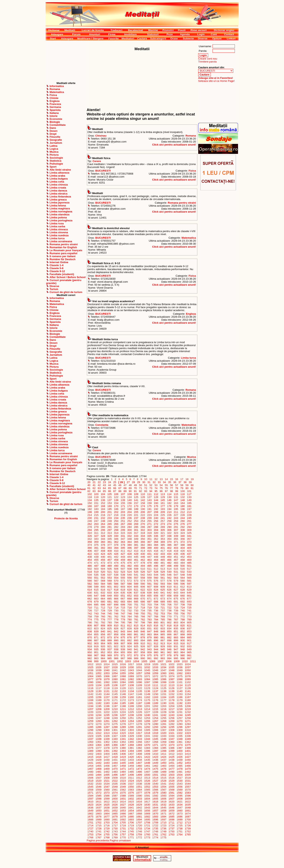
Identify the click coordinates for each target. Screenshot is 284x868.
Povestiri (168, 30)
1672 (171, 814)
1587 (115, 796)
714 (116, 608)
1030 (131, 667)
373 (189, 542)
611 (176, 587)
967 (96, 655)
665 (110, 599)
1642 (139, 808)
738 (169, 611)
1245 (188, 715)
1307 (163, 730)
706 (169, 605)
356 (183, 539)
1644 (155, 808)
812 (130, 625)
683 (123, 602)
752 (156, 614)
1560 (107, 790)
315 (123, 533)
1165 (171, 697)
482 (169, 563)
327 (96, 536)
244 (183, 518)
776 (103, 620)
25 (115, 482)
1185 (123, 703)
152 (103, 503)
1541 (163, 784)
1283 (180, 724)
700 (130, 605)
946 (169, 649)
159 (149, 503)
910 (143, 643)
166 (90, 506)
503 (96, 569)
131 (176, 497)
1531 (188, 781)
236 (130, 518)
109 (136, 494)
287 (149, 527)
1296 (180, 727)
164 (183, 503)
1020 (155, 664)
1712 (180, 823)
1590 (139, 796)
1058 (147, 673)
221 (136, 515)
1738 (180, 828)
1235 (107, 715)
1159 (123, 697)
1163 (155, 697)
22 (99, 482)
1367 (123, 745)
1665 (115, 814)
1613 (115, 802)
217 (110, 515)
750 (143, 614)
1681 (139, 817)
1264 (131, 721)
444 (130, 557)
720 (156, 608)
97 (166, 491)
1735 (155, 828)
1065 (98, 676)
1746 (139, 831)
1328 (123, 736)
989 (136, 658)
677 (189, 599)
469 (189, 560)
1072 (155, 676)
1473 (139, 769)
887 (96, 640)
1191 (171, 703)
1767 (98, 837)
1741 (98, 831)
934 (90, 649)
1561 (115, 790)
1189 (155, 703)
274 (169, 524)
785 (163, 620)
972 (130, 655)
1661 (188, 811)
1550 (131, 787)
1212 (131, 709)
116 (183, 494)
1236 (115, 715)
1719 (131, 826)
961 (163, 652)
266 (116, 524)
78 (177, 488)
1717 (115, 826)
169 (110, 506)
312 (103, 533)
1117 (98, 688)
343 (96, 539)
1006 (152, 661)
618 (116, 590)
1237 (123, 715)
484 (183, 563)
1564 (139, 790)
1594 (171, 796)
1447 (139, 763)
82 (89, 491)
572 (130, 581)
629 (189, 590)
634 (116, 593)
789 (189, 620)
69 (130, 488)
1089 (188, 679)
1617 (147, 802)
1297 (188, 727)
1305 (147, 730)
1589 (131, 796)
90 (130, 491)
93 (146, 491)
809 (110, 625)
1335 (180, 736)
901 (189, 640)
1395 (139, 751)
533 (189, 572)
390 (90, 548)
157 (136, 503)
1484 (123, 772)
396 (130, 548)
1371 (155, 745)
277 (189, 524)
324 (183, 533)
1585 (98, 796)
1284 (188, 724)
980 (183, 655)
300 (130, 530)
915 (176, 643)
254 (143, 521)
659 (176, 596)
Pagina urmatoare (120, 840)
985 (110, 658)
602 (116, 587)
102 (90, 494)
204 (130, 512)
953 (110, 652)
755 (176, 614)
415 (149, 551)
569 (110, 581)
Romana (191, 136)
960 (156, 652)
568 (103, 581)
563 (176, 578)
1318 (147, 733)
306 (169, 530)
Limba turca (188, 358)
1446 (131, 763)
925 (136, 646)
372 (183, 542)
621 (136, 590)
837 (189, 628)
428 (130, 554)
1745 (131, 831)
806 (90, 625)
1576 (131, 793)
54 (161, 485)
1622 (188, 802)
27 (128, 482)
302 (143, 530)
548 (183, 575)
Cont (214, 34)
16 (177, 479)
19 (192, 479)
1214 (147, 709)
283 (123, 527)
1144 (107, 694)
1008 (168, 661)
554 (116, 578)
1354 (123, 742)
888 (103, 640)
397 (136, 548)
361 (110, 542)
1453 (188, 763)
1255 (163, 718)
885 (189, 637)
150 (90, 503)
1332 (155, 736)
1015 (115, 664)
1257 (180, 718)
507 (123, 569)
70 (135, 488)
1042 (123, 670)
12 (156, 479)
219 (123, 515)
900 (183, 640)
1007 (161, 661)
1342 (131, 739)
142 (143, 500)
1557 (188, 787)
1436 (155, 760)
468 (183, 560)
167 (96, 506)
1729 (107, 828)
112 (156, 494)
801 (163, 622)
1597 (90, 799)
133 (189, 497)
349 (136, 539)
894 (143, 640)
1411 (163, 754)
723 (176, 608)
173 (136, 506)
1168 (90, 700)
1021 (163, 664)
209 (163, 512)
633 (110, 593)
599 (96, 587)
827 (123, 628)
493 (136, 566)
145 (163, 500)
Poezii (182, 30)
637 (136, 593)
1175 (147, 700)
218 (116, 515)
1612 (107, 802)
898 (169, 640)
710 (90, 608)
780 (130, 620)
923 (123, 646)
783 (149, 620)
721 (163, 608)
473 (110, 563)
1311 (90, 733)
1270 (180, 721)
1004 (136, 661)
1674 (188, 814)
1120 (123, 688)
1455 (98, 766)
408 (103, 551)
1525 (139, 781)
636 (130, 593)
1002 (120, 661)
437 (189, 554)
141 (136, 500)
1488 (155, 772)
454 (90, 560)
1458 (123, 766)
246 (90, 521)
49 (135, 485)
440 (103, 557)
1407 (131, 754)
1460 (139, 766)
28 (133, 482)
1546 (98, 787)
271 (149, 524)
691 (176, 602)
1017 (131, 664)
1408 (139, 754)
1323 (188, 733)
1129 (90, 691)
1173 (131, 700)
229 (189, 515)
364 (130, 542)
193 (163, 509)
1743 (115, 831)
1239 (139, 715)
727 (96, 611)
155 (123, 503)
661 (189, 596)
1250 (123, 718)
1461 (147, 766)
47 (125, 485)
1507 (98, 778)
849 (163, 631)
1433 (131, 760)
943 (149, 649)
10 (146, 479)
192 (156, 509)
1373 (171, 745)
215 (96, 515)
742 (90, 614)
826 (116, 628)
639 (149, 593)
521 (110, 572)
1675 (90, 817)
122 (116, 497)
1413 (180, 754)
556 (130, 578)
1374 (180, 745)
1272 (90, 724)
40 (89, 485)
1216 (163, 709)
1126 (171, 688)
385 (163, 545)
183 (96, 509)
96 (161, 491)
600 (103, 587)
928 (156, 646)
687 (149, 602)
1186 (131, 703)
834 (169, 628)
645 (189, 593)
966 (90, 655)
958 (143, 652)
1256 (171, 718)
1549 (123, 787)
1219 (188, 709)
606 (143, 587)
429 (136, 554)
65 (109, 488)
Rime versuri (199, 30)
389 (189, 545)
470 (90, 563)
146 (169, 500)
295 (96, 530)
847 (149, 631)
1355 (131, 742)
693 (189, 602)
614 (90, 590)
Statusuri (153, 34)
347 (123, 539)
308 (183, 530)
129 (163, 497)
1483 (115, 772)
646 (90, 596)
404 (183, 548)
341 (189, 536)
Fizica (192, 171)
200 (103, 512)
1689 (98, 820)
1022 (171, 664)
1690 (107, 820)
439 (96, 557)
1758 (131, 834)
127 (149, 497)
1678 (115, 817)
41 (94, 485)
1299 (98, 730)
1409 (147, 754)
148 (183, 500)
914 (169, 643)
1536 (123, 784)
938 (116, 649)
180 (183, 506)
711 (96, 608)
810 (116, 625)
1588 (123, 796)
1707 (139, 823)
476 (130, 563)
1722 (155, 826)
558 (143, 578)
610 (169, 587)
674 (169, 599)
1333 (163, 736)
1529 (171, 781)
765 (136, 617)
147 (176, 500)
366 (143, 542)
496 (156, 566)
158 (143, 503)
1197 (115, 706)
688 (156, 602)
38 (185, 482)
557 (136, 578)
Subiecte (188, 39)
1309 (180, 730)
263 (96, 524)
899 (176, 640)
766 (143, 617)
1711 (171, 823)
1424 (163, 757)
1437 (163, 760)
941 (136, 649)
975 (149, 655)
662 (90, 599)
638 (143, 593)
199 (96, 512)
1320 (163, 733)
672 (156, 599)
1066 (107, 676)
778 (116, 620)
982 (90, 658)
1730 (115, 828)
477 (136, 563)
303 (149, 530)
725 (189, 608)
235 (123, 518)
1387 (180, 748)
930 (169, 646)
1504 (180, 775)
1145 (115, 694)
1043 (131, 670)
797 (136, 622)
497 (163, 566)
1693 (131, 820)
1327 (115, 736)
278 (90, 527)
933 (189, 646)
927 (149, 646)
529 (163, 572)
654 (143, 596)
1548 (115, 787)
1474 (147, 769)
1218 (180, 709)
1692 (123, 820)
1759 (139, 834)
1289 (123, 727)
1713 (188, 823)
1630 (147, 805)
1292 (147, 727)
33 (159, 482)
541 (136, 575)
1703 (107, 823)
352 (156, 539)
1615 (131, 802)
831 (149, 628)
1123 (147, 688)
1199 (131, 706)
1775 (163, 837)
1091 (98, 682)
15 (172, 479)
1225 (131, 712)
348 (130, 539)
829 (136, 628)
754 (169, 614)
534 (90, 575)
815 (149, 625)
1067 (115, 676)
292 (183, 527)
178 (169, 506)
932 (183, 646)
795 (123, 622)
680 (103, 602)
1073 (163, 676)
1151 (163, 694)
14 (166, 479)
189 (136, 509)
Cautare (142, 39)
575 (149, 581)
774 (90, 620)
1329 (131, 736)
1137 (155, 691)
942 (143, 649)
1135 (139, 691)
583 (96, 584)
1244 (180, 715)
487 (96, 566)
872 (103, 637)
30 (144, 482)
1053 (107, 673)
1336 (188, 736)
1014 (107, 664)
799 (149, 622)
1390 (98, 751)
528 (156, 572)
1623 (90, 805)
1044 (139, 670)
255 (149, 521)
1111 (155, 685)
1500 (147, 775)
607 (149, 587)
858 (116, 634)
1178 (171, 700)
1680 (131, 817)
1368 (131, 745)
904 (103, 643)
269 (136, 524)
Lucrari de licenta (93, 30)
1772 (139, 837)
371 (176, 542)
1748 (155, 831)
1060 (163, 673)
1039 (98, 670)
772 (183, 617)
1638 (107, 808)
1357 (147, 742)
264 (103, 524)
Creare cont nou (208, 59)
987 (123, 658)
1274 (107, 724)
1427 (188, 757)
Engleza (191, 314)
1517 (180, 778)
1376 (90, 748)
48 (130, 485)
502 (90, 569)
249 (110, 521)
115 (176, 494)
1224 (123, 712)
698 (116, 605)
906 (116, 643)
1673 (180, 814)
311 (96, 533)
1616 (139, 802)
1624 (98, 805)
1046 (155, 670)
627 (176, 590)
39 (190, 482)
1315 (123, 733)
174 (143, 506)
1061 (171, 673)
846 (143, 631)
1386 (171, 748)
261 (189, 521)
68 (125, 488)
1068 (123, 676)
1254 (155, 718)
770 (169, 617)
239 (149, 518)
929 (163, 646)
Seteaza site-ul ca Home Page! (217, 81)
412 (130, 551)
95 (156, 491)
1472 (131, 769)
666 (116, 599)
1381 (131, 748)
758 (90, 617)
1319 (155, 733)
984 (103, 658)
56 (172, 485)
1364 (98, 745)
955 (123, 652)
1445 (123, 763)
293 (189, 527)
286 (143, 527)
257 (163, 521)
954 (116, 652)
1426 (180, 757)
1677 (107, 817)
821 (189, 625)
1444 (115, 763)
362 (116, 542)
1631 (155, 805)
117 (189, 494)
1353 (115, 742)
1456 (107, 766)
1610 (90, 802)
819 (176, 625)
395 (123, 548)
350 (143, 539)
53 (156, 485)
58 (182, 485)
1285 (90, 727)
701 (136, 605)
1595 (180, 796)
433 (163, 554)
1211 (123, 709)
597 (189, 584)
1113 (171, 685)
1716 (107, 826)
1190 (163, 703)
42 (99, 485)
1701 (90, 823)
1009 (177, 661)
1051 (90, 673)
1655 (139, 811)
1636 (90, 808)
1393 (123, 751)
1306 (155, 730)
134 (90, 500)
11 (151, 479)
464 (156, 560)
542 (143, 575)
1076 (188, 676)
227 (176, 515)
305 (163, 530)
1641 (131, 808)
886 (90, 640)
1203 (163, 706)
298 (116, 530)
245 (189, 518)
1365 (107, 745)
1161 (139, 697)
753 (163, 614)
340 (183, 536)
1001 (112, 661)
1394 (131, 751)
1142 (90, 694)
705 (163, 605)
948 (183, 649)
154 (116, 503)
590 (143, 584)
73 (151, 488)
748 (130, 614)
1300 (107, 730)
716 (130, 608)
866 (169, 634)
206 (143, 512)
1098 (155, 682)
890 (116, 640)
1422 (147, 757)
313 (110, 533)
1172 (123, 700)
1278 (139, 724)
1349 (188, 739)
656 (156, 596)
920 (103, 646)
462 (143, 560)
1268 (163, 721)
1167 (188, 697)
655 (149, 596)
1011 (193, 661)
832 (156, 628)
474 (116, 563)
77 (172, 488)
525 (136, 572)
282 (116, 527)
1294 (163, 727)
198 (90, 512)
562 (169, 578)
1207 (90, 709)
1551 (139, 787)
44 (109, 485)
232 (103, 518)
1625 (107, 805)
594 (169, 584)
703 (149, 605)
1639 (115, 808)
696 (103, 605)
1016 (123, 664)
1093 (115, 682)
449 (163, 557)
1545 (90, 787)
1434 (139, 760)
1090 (90, 682)
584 (103, 584)
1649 (90, 811)
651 (123, 596)
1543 (180, 784)
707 (176, 605)
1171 (115, 700)
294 (90, 530)
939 (123, 649)
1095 (131, 682)
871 (96, 637)
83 (94, 491)
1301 (115, 730)
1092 (107, 682)
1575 (123, 793)
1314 (115, 733)
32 (154, 482)
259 (176, 521)
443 (123, 557)
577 (163, 581)
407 (96, 551)
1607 (171, 799)
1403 (98, 754)
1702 (98, 823)
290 (169, 527)
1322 (180, 733)
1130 (98, 691)
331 (123, 536)
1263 (123, 721)
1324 (90, 736)
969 (110, 655)
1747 (147, 831)
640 (156, 593)
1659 (171, 811)
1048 (171, 670)
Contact (229, 34)
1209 (107, 709)
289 (163, 527)
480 (156, 563)
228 (183, 515)
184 (103, 509)
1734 (147, 828)
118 (90, 497)
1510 (123, 778)
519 (96, 572)
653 (136, 596)
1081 (123, 679)
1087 (171, 679)
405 (189, 548)
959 (149, 652)
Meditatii (70, 30)
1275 (115, 724)
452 (183, 557)
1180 (188, 700)
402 (169, 548)
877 (136, 637)
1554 (163, 787)
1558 (90, 790)
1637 (98, 808)
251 (123, 521)
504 (103, 569)
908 (130, 643)
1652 (115, 811)
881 (163, 637)
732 (130, 611)
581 (189, 581)
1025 (90, 667)
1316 (131, 733)
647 (96, 596)
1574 (115, 793)
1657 (155, 811)
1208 (98, 709)
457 (110, 560)
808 (103, 625)
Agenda (185, 34)
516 (183, 569)
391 (96, 548)
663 (96, 599)
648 (103, 596)
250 (116, 521)
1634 (180, 805)
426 (116, 554)
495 (149, 566)
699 (123, 605)
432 (156, 554)
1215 (155, 709)
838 (90, 631)
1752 (188, 831)
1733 (139, 828)
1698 (171, 820)
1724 (171, 826)
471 (96, 563)
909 (136, 643)
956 (130, 652)
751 (149, 614)
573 (136, 581)
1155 (90, 697)
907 (123, 643)
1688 (90, 820)
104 (103, 494)
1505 (188, 775)
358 (90, 542)
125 (136, 497)
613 (189, 587)
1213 (139, 709)
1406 (123, 754)
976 (156, 655)
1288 (115, 727)
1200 (139, 706)
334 (143, 536)
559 (149, 578)
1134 (131, 691)
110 (143, 494)
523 (123, 572)
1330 (139, 736)
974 (143, 655)
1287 (107, 727)
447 (149, 557)
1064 (90, 676)
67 (120, 488)
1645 (163, 808)
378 (116, 545)
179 (176, 506)
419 (176, 551)
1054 (115, 673)
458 (116, 560)
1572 (98, 793)
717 (136, 608)
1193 (188, 703)
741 (189, 611)
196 (183, 509)
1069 (131, 676)
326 (90, 536)
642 (169, 593)
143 (149, 500)
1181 (90, 703)
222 (143, 515)
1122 (139, 688)
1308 (171, 730)
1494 (98, 775)
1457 (115, 766)
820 (183, 625)
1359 (163, 742)
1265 (139, 721)
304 (156, 530)
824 (103, 628)
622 (143, 590)
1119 (115, 688)
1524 (131, 781)
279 (96, 527)
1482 (107, 772)
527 (149, 572)
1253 (147, 718)
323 (176, 533)
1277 (131, 724)
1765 (188, 834)
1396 (147, 751)
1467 (90, 769)
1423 (155, 757)
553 (110, 578)
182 (90, 509)
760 (103, 617)
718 (143, 608)
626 (169, 590)
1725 (180, 826)
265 (110, 524)
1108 (131, 685)
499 (176, 566)
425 (110, 554)
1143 (98, 694)
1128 (188, 688)
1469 (107, 769)
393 (110, 548)
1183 (107, 703)
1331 (147, 736)
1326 (107, 736)
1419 (123, 757)
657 (163, 596)
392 (103, 548)
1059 (155, 673)
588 (130, 584)
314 (116, 533)
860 (130, 634)
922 (116, 646)
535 (96, 575)
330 (116, 536)
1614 (123, 802)
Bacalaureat (136, 30)
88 (120, 491)
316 (130, 533)
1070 (139, 676)
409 (110, 551)
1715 (98, 826)
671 (149, 599)
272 (156, 524)
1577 (139, 793)
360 (103, 542)
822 (90, 628)
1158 (115, 697)
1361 (180, 742)
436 (183, 554)
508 (130, 569)
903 (96, 643)
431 (149, 554)
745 (110, 614)
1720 (139, 826)
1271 (188, 721)
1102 (188, 682)
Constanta (102, 425)
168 (103, 506)
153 (110, 503)
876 (130, 637)
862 (143, 634)
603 (123, 587)
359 (96, 542)
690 (169, 602)
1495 (107, 775)
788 (183, 620)
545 (163, 575)
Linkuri (231, 39)
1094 (123, 682)
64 (104, 488)
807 (96, 625)
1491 (180, 772)
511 (149, 569)
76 (166, 488)
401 (163, 548)
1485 (131, 772)
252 (130, 521)
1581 (171, 793)
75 (161, 488)
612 (183, 587)
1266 (147, 721)
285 (136, 527)
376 (103, 545)
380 (130, 545)
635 (123, 593)
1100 (171, 682)
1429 (98, 760)
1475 (155, 769)
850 (169, 631)
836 (183, 628)
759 (96, 617)
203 (123, 512)
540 (130, 575)
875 (123, 637)
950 (90, 652)
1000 (104, 661)
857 (110, 634)
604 (130, 587)
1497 (123, 775)
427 (123, 554)
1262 (115, 721)
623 (149, 590)
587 (123, 584)
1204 (171, 706)
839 (96, 631)
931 (176, 646)
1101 (180, 682)
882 (169, 637)
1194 (90, 706)
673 (163, 599)
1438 (171, 760)
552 (103, 578)
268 (130, 524)
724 (183, 608)
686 (143, 602)
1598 (98, 799)
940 (130, 649)
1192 (180, 703)
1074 (171, 676)
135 (96, 500)
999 (96, 661)
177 (163, 506)
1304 (139, 730)
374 (90, 545)
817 (163, 625)
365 (136, 542)
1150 (155, 694)
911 (149, 643)
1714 (90, 826)
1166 (180, 697)
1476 (163, 769)
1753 (90, 834)
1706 (131, 823)
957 (136, 652)
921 (110, 646)
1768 (107, 837)
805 (189, 622)
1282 (171, 724)
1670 (155, 814)
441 (110, 557)
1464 (171, 766)
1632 (163, 805)
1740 (90, 831)
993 (163, 658)
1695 (147, 820)
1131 (107, 691)
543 (149, 575)
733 (136, 611)
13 (161, 479)
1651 (107, 811)
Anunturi (95, 34)
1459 (131, 766)
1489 (163, 772)
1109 (139, 685)
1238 (131, 715)
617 (110, 590)
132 (183, 497)
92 (141, 491)
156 (130, 503)
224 (156, 515)
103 (96, 494)
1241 (155, 715)
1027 (107, 667)
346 (116, 539)
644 (183, 593)
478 (143, 563)
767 (149, 617)
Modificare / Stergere (90, 39)
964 (183, 652)
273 (163, 524)
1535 (115, 784)
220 (130, 515)
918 (90, 646)
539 (123, 575)
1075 (180, 676)
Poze (170, 34)
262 (90, 524)
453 (189, 557)
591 (149, 584)
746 (116, 614)
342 (90, 539)
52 (151, 485)
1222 (107, 712)
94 (151, 491)
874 (116, 637)
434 (169, 554)
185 (110, 509)
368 (156, 542)
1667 (131, 814)
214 (90, 515)
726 (90, 611)
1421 (139, 757)
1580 (163, 793)
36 (175, 482)
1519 (90, 781)
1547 (107, 787)
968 (103, 655)
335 (149, 536)
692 (183, 602)
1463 (163, 766)
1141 (188, 691)
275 (176, 524)
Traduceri (116, 30)
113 (163, 494)
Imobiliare (130, 34)
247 (96, 521)
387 (176, 545)
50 (141, 485)
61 (89, 488)
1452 (180, 763)
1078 (98, 679)
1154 (188, 694)
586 (116, 584)
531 (176, 572)
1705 (123, 823)
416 (156, 551)
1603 (139, 799)
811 (123, 625)
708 (183, 605)
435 (176, 554)
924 (130, 646)
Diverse (203, 39)
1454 (90, 766)
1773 (147, 837)
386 (169, 545)
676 (183, 599)
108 (130, 494)
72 (146, 488)
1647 (180, 808)
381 (136, 545)
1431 (115, 760)
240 (156, 518)
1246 (90, 718)
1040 (107, 670)
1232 (188, 712)
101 (189, 491)
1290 (131, 727)
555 (123, 578)
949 (189, 649)
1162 (147, 697)
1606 (163, 799)
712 (103, 608)
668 (130, 599)
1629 (139, 805)
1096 (139, 682)
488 (103, 566)
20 (89, 482)
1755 (107, 834)
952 (103, 652)
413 (136, 551)
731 (123, 611)
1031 (139, 667)
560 (156, 578)
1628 (131, 805)
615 (96, 590)
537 (110, 575)
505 (110, 569)
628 (183, 590)
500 (183, 566)
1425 (171, 757)
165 (189, 503)
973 (136, 655)
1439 (180, 760)
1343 (139, 739)
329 (110, 536)
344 (103, 539)
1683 (155, 817)
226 (169, 515)
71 (141, 488)
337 (163, 536)
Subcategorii (158, 39)
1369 (139, 745)
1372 (163, 745)
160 (156, 503)
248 (103, 521)
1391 (107, 751)
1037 (188, 667)
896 (156, 640)
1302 (123, 730)
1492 (188, 772)
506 (116, 569)
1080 (115, 679)
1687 (188, 817)
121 (110, 497)
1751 (180, 831)
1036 (180, 667)
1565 (147, 790)
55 (166, 485)
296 (103, 530)
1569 (180, 790)
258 (169, 521)
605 (136, 587)
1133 (123, 691)
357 (189, 539)
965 (189, 652)
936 (103, 649)
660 (183, 596)
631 (96, 593)
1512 (139, 778)
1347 (171, 739)
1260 (98, 721)
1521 (107, 781)
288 (156, 527)
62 (94, 488)
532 (183, 572)
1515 (163, 778)
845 (136, 631)
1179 (180, 700)
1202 (155, 706)
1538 (139, 784)
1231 (180, 712)
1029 (123, 667)
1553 (155, 787)
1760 (147, 834)
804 (183, 622)
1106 (115, 685)
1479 (188, 769)
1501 (155, 775)
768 (156, 617)
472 (103, 563)
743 (96, 614)
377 (110, 545)
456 (103, 560)
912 (156, 643)
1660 (180, 811)
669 (136, 599)
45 (115, 485)
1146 (123, 694)
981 (189, 655)
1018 (139, 664)
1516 (171, 778)
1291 (139, 727)
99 (177, 491)
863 (149, 634)
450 (169, 557)
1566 (155, 790)
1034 (163, 667)
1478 (180, 769)
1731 (123, 828)
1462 (155, 766)
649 (110, 596)
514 (169, 569)
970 (116, 655)
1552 (147, 787)
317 (136, 533)
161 (163, 503)
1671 (163, 814)
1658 (163, 811)
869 (189, 634)
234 (116, 518)
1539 (147, 784)
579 (176, 581)
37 (180, 482)
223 (149, 515)
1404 (107, 754)
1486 (139, 772)
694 (90, 605)
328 (103, 536)
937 (110, 649)
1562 (123, 790)
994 (169, 658)
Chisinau (101, 136)
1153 (180, 694)
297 (110, 530)
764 (130, 617)
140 (130, 500)
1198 (123, 706)
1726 (188, 826)
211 (176, 512)
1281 (163, 724)
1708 (147, 823)
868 (183, 634)
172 (130, 506)
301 (136, 530)
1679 (123, 817)
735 (149, 611)
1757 (123, 834)
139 (123, 500)
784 (156, 620)
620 (130, 590)
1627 (123, 805)
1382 (139, 748)
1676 (98, 817)
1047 (163, 670)
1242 (163, 715)
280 (103, 527)
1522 (115, 781)
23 (104, 482)
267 (123, 524)
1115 (188, 685)
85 (104, 491)
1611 (98, 802)
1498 (131, 775)
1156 (98, 697)
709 (189, 605)
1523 (123, 781)
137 (110, 500)
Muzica (191, 457)
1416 (98, 757)
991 (149, 658)
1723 (163, 826)
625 (163, 590)
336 (156, 536)
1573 (107, 793)
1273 (98, 724)
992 (156, 658)
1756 (115, 834)
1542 (171, 784)
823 (96, 628)
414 (143, 551)
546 (169, 575)
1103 (90, 685)
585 (110, 584)
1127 (180, 688)
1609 (188, 799)
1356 (139, 742)
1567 (163, 790)
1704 (115, 823)
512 (156, 569)
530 (169, 572)
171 (123, 506)
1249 (115, 718)
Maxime (153, 30)
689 (163, 602)
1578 (147, 793)
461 (136, 560)
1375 (188, 745)
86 (109, 491)
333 (136, 536)
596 (183, 584)
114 (169, 494)
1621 (180, 802)
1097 (147, 682)
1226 (139, 712)
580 (183, 581)
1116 (90, 688)
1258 (188, 718)
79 (182, 488)
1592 (155, 796)
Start (53, 39)
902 (90, 643)
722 (169, 608)
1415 (90, 757)
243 (176, 518)
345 (110, 539)
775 (96, 620)
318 (143, 533)
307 (176, 530)
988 (130, 658)
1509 (115, 778)
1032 (147, 667)
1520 (98, 781)
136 (103, 500)
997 (189, 658)
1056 (131, 673)
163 (176, 503)
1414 (188, 754)
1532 (90, 784)
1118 (107, 688)
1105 (107, 685)
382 (143, 545)
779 (123, 620)
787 (176, 620)
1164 (163, 697)
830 (143, 628)
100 (183, 491)
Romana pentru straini (182, 203)
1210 (115, 709)
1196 (107, 706)
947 (176, 649)
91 (135, 491)
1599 (107, 799)
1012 (90, 664)
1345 (155, 739)
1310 (188, 730)
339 (176, 536)
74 (156, 488)
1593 (163, 796)
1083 (139, 679)
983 (96, 658)
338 (169, 536)
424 (103, 554)
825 (110, 628)
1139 (171, 691)
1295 (171, 727)
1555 (171, 787)
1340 (115, 739)
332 (130, 536)
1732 (131, 828)
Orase (174, 39)
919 (96, 646)
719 (149, 608)
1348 (180, 739)
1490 (171, 772)
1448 (147, 763)
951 (96, 652)
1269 (171, 721)
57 (177, 485)
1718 (123, 826)
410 (116, 551)
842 (116, 631)
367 (149, 542)
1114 (180, 685)
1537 (131, 784)
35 (170, 482)
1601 (123, 799)
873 (110, 637)
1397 (155, 751)
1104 (98, 685)
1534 (107, 784)
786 (169, 620)
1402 (90, 754)
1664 (107, 814)
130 (169, 497)
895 (149, 640)
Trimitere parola (207, 62)
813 (136, 625)
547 (176, 575)
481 (163, 563)
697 (110, 605)
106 (116, 494)
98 (172, 491)
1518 (188, 778)
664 (103, 599)
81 (192, 488)
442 (116, 557)
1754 (98, 834)
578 (169, 581)
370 (169, 542)
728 (103, 611)
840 (103, 631)
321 (163, 533)
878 (143, 637)
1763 (171, 834)
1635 (188, 805)
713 (110, 608)
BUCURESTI (103, 171)
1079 (107, 679)
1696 (155, 820)
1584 (90, 796)
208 (156, 512)
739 (176, 611)
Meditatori (128, 39)
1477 (171, 769)
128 (156, 497)
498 (169, 566)
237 (136, 518)
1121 (131, 688)
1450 (163, 763)
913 (163, 643)
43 (104, 485)
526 (143, 572)
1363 (90, 745)
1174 (139, 700)
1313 (107, 733)
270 (143, 524)
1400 (180, 751)
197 (189, 509)
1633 (171, 805)
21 (94, 482)
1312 (98, 733)
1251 (131, 718)
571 (123, 581)
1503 (171, 775)
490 (116, 566)
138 (116, 500)
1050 (188, 670)
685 (136, 602)
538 (116, 575)
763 (123, 617)
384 (156, 545)
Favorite (114, 39)
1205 (180, 706)
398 (143, 548)
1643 (147, 808)
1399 (171, 751)
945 (163, 649)
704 (156, 605)
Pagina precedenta (98, 840)
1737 (171, 828)
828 (130, 628)
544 (156, 575)
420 (183, 551)
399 (149, 548)
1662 (90, 814)
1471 (123, 769)
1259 (90, 721)
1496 (115, 775)
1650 (98, 811)
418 (169, 551)
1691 (115, 820)
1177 (163, 700)
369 (163, 542)
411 (123, 551)
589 (136, 584)
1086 (163, 679)
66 (115, 488)
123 (123, 497)
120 (103, 497)
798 (143, 622)
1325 (98, 736)
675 (176, 599)
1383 (147, 748)
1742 (107, 831)
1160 (131, 697)
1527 (155, 781)
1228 (155, 712)
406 (90, 551)
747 (123, 614)
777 (110, 620)
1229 (163, 712)
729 (110, 611)
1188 (147, 703)
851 (176, 631)
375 (96, 545)
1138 (163, 691)
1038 (90, 670)
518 (90, 572)
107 (123, 494)
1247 (98, 718)
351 (149, 539)
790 (90, 622)
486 (90, 566)
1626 (115, 805)
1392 (115, 751)
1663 (98, 814)
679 (96, 602)
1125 (163, 688)
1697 (163, 820)
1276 (123, 724)
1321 (171, 733)
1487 (147, 772)
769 (163, 617)
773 (189, 617)
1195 (98, 706)
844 (130, 631)
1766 (90, 837)
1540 (155, 784)
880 (156, 637)
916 (183, 643)
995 (176, 658)
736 (156, 611)
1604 (147, 799)
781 (136, 620)
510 (143, 569)
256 (156, 521)
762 (116, 617)
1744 (123, 831)
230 (90, 518)
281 (110, 527)
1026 (98, 667)
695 (96, 605)
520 (103, 572)
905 (110, 643)
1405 (115, 754)
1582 (180, 793)
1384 (155, 748)
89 (125, 491)
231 (96, 518)
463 (149, 560)
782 (143, 620)
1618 (155, 802)
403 (176, 548)
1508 (107, 778)
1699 (180, 820)
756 (183, 614)
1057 (139, 673)
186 (116, 509)
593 (163, 584)
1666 (123, 814)
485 (189, 563)
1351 (98, 742)
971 (123, 655)
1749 (163, 831)
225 (163, 515)
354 (169, 539)
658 (169, 596)
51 (146, 485)
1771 (131, 837)
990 (143, 658)
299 (123, 530)
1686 (180, 817)
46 (120, 485)
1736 (163, 828)
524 (130, 572)
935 (96, 649)
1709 (155, 823)
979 (176, 655)
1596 (188, 796)
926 (143, 646)
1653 (123, 811)
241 (163, 518)
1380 (123, 748)
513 (163, 569)
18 (187, 479)
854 (90, 634)
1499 (139, 775)
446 (143, 557)
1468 (98, 769)
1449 (155, 763)
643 (176, 593)
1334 (171, 736)
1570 (188, 790)
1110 (147, 685)
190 (143, 509)
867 (176, 634)
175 (149, 506)
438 (90, 557)
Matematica (189, 238)
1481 (98, 772)
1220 (90, 712)
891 (123, 640)
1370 (147, 745)
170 (116, 506)
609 (163, 587)
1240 (147, 715)
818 (169, 625)
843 (123, 631)
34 (164, 482)
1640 (123, 808)
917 (189, 643)
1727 (90, 828)
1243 (171, 715)
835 (176, 628)
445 (136, 557)
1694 (139, 820)
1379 (115, 748)
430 (143, 554)
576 (156, 581)
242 (169, 518)
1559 (98, 790)
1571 (90, 793)
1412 (171, 754)
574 (143, 581)
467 (176, 560)
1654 (131, 811)
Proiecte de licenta (66, 518)
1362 (188, 742)
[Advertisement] (66, 61)
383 (149, 545)
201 (110, 512)
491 (123, 566)
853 (189, 631)
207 (149, 512)
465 (163, 560)
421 (189, 551)
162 (169, 503)
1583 (188, 793)
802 (169, 622)
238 (143, 518)
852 (183, 631)
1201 (147, 706)
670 (143, 599)
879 (149, 637)
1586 (107, 796)
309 (189, 530)
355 (176, 539)
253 (136, 521)
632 (103, 593)
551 (96, 578)
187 (123, 509)
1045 (147, 670)
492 (130, 566)
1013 (98, 664)
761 (110, 617)
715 (123, 608)
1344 (147, 739)
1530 (180, 781)
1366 (115, 745)
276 (183, 524)
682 (116, 602)
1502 (163, 775)
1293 (155, 727)
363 (123, 542)
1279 (147, 724)
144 (156, 500)
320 (156, 533)
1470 (115, 769)
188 (130, 509)
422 (90, 554)
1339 (107, 739)
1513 (147, 778)
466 (169, 560)
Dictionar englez (224, 30)
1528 (163, 781)
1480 (90, 772)
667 (123, 599)
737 (163, 611)
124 (130, 497)
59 (187, 485)
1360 (171, 742)
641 (163, 593)
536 (103, 575)
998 (90, 661)
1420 (131, 757)
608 (156, 587)
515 (176, 569)
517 (189, 569)
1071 (147, 676)
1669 (147, 814)
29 (139, 482)
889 (110, 640)
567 (96, 581)
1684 (163, 817)
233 (110, 518)
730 (116, 611)
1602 (131, 799)
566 (90, 581)
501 (189, 566)
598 (90, 587)
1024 (188, 664)
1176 (155, 700)
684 (130, 602)
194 (169, 509)
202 (116, 512)
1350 (90, 742)
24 (109, 482)
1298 (90, 730)
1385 (163, 748)
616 (103, 590)
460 (130, 560)
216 (103, 515)
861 (136, 634)
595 (176, 584)
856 (103, 634)
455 (96, 560)
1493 (90, 775)
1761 (155, 834)
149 (189, 500)
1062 (180, 673)
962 (169, 652)
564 (183, 578)
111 (149, 494)
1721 (147, 826)
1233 (90, 715)
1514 (155, 778)
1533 (98, 784)
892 (130, 640)
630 (90, 593)
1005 (144, 661)
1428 (90, 760)
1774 (155, 837)
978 (169, 655)
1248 (107, 718)
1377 (98, 748)
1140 (180, 691)
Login (201, 34)
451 (176, 557)
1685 (171, 817)
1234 (98, 715)
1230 (171, 712)
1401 (188, 751)
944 (156, 649)
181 (189, 506)
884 (183, 637)
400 (156, 548)
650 (116, 596)
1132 (115, 691)
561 (163, 578)
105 (110, 494)
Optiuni (217, 39)
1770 (123, 837)
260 (183, 521)
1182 (98, 703)
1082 (131, 679)
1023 (180, 664)
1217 (171, 709)
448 (156, 557)
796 (130, 622)
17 (182, 479)
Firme (112, 34)
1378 (107, 748)
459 (123, 560)
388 (183, 545)
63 (99, 488)
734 (143, 611)
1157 (107, 697)
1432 (123, 760)
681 (110, 602)
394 (116, 548)
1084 (147, 679)
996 (183, 658)
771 (176, 617)
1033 (155, 667)
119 (96, 497)
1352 (107, 742)
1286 (98, 727)
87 (115, 491)
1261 (107, 721)
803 (176, 622)
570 (116, 581)
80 (187, 488)
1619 (163, 802)
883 (176, 637)
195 (176, 509)
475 (123, 563)
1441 (90, 763)
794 (116, 622)
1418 (115, 757)
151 (96, 503)
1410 (155, 754)
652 (130, 596)
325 (189, 533)
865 (163, 634)
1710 (163, 823)
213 (189, 512)
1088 (180, 679)
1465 (180, 766)
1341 (123, 739)
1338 (98, 739)
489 (110, 566)
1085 (155, 679)
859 (123, 634)
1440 (188, 760)
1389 (90, 751)
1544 (188, 784)
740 (183, 611)
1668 (139, 814)
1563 (131, 790)
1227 (147, 712)
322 (169, 533)
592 (156, 584)
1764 (180, 834)
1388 (188, 748)
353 (163, 539)
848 (156, 631)
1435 (147, 760)
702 (143, 605)
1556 (180, 787)
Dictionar (54, 30)
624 (156, 590)
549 (189, 575)
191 (149, 509)
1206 (188, 706)
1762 (163, 834)
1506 (90, 778)
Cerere (97, 161)
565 (189, 578)
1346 (163, 739)
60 (192, 485)
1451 (171, 763)
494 (143, 566)
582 (90, 584)
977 (163, 655)
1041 (115, 670)
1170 (107, 700)
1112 (163, 685)
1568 (171, 790)
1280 (155, 724)
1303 (131, 730)
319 (149, 533)
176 (156, 506)
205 (136, 512)
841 (110, 631)
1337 (90, 739)
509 (136, 569)
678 (90, 602)
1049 (180, 670)
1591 (147, 796)
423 (96, 554)
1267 (155, 721)
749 (136, 614)
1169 (98, 700)
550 (90, 578)
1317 (139, 733)
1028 (115, 667)
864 (156, 634)
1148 (139, 694)
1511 (131, 778)
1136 (147, 691)
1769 (115, 837)
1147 (131, 694)
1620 (171, 802)
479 (149, 563)
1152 (171, 694)
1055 (123, 673)
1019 (147, 664)
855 (96, 634)
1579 (155, 793)
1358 (155, 742)
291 (176, 527)
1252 (139, 718)
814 (143, 625)
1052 (98, 673)
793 (110, 622)
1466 (188, 766)
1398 (163, 751)
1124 (155, 688)
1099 (163, 682)
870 (90, 637)
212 (183, 512)
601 (110, 587)
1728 (98, 828)
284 (130, 527)
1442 (98, 763)
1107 (123, 685)
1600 (115, 799)
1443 (107, 763)
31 (149, 482)
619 (123, 590)
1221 (98, 712)
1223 (115, 712)
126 (143, 497)
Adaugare (57, 34)
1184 (115, 703)
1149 (147, 694)
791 (96, 622)
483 (176, 563)
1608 (180, 799)
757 (189, 614)
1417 (107, 757)
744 (103, 614)
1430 (107, 760)
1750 (171, 831)
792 (103, 622)
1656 (147, 811)
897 (163, 640)
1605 (155, 799)
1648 (188, 808)
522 (116, 572)
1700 (188, 820)
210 (169, 512)
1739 (188, 828)
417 (163, 551)
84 (99, 491)
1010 (185, 661)
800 (156, 622)
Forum (76, 34)
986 (116, 658)
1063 (188, 673)
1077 (90, 679)
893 (136, 640)
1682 (147, 817)
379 (123, 545)
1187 (139, 703)
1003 (128, 661)
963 (176, 652)
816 (156, 625)
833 (163, 628)
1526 (147, 781)
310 (90, 533)
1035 (171, 667)
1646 (171, 808)
